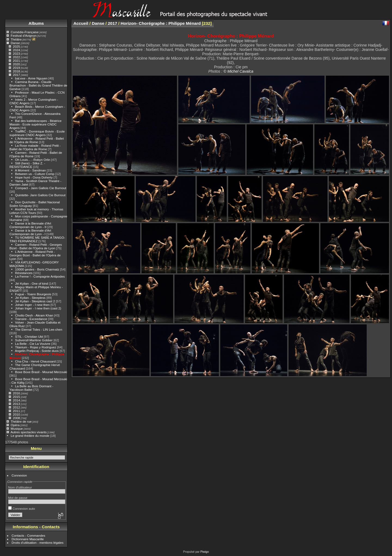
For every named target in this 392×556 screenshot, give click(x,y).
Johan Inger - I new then (32, 305)
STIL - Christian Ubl (29, 337)
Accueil (81, 23)
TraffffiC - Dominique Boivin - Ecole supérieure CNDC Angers (37, 133)
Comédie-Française (25, 32)
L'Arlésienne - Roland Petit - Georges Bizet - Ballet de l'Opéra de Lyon (35, 255)
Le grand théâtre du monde (30, 436)
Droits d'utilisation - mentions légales (38, 543)
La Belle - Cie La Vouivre (33, 344)
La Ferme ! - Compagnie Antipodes (40, 276)
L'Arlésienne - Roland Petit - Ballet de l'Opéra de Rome (37, 140)
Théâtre (16, 39)
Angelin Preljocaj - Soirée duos (37, 351)
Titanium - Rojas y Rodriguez (36, 347)
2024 (16, 50)
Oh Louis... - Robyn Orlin (33, 160)
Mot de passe (18, 498)
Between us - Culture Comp (35, 174)
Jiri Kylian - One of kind (31, 283)
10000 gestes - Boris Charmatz (37, 269)
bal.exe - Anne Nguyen (31, 78)
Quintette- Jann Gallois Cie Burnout (40, 195)
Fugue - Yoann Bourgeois (33, 294)
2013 (16, 404)
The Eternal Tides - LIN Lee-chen (39, 329)
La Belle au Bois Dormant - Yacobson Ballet (31, 388)
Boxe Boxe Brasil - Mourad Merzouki (41, 372)
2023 (16, 53)
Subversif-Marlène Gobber (34, 340)
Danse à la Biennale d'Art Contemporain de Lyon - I (30, 232)
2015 (16, 397)
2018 (16, 71)
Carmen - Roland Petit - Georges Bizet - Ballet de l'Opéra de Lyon (36, 246)
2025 (16, 46)
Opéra (15, 425)
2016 (16, 393)
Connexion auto (22, 509)
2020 (16, 64)
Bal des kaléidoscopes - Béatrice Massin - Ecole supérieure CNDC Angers (36, 124)
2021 (16, 61)
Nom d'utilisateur (20, 487)
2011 (16, 411)
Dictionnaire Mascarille (28, 539)
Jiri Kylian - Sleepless (30, 298)
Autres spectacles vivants (29, 432)
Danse (15, 43)
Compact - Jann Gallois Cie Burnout (41, 188)
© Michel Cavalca (238, 71)
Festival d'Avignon (24, 36)
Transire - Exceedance (31, 319)
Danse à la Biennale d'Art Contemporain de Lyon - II (30, 225)
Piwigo (205, 552)
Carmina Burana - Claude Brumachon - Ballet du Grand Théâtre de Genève (38, 85)
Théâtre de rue (21, 421)
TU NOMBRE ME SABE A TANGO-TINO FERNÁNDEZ (37, 239)
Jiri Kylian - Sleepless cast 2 (35, 301)
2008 (16, 418)
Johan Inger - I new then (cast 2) (38, 308)
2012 (16, 407)
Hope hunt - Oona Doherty (34, 177)
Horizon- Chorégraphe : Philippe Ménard (161, 23)
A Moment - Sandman (30, 170)
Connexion (19, 475)
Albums (36, 23)
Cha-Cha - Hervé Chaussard (35, 361)
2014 (16, 400)
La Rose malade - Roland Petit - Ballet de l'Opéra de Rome (35, 147)
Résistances (24, 273)
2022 (16, 57)
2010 (16, 414)
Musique (17, 428)
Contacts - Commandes (29, 535)
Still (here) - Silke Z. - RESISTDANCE (27, 165)
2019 (16, 68)
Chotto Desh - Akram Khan (34, 315)
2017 (16, 75)
